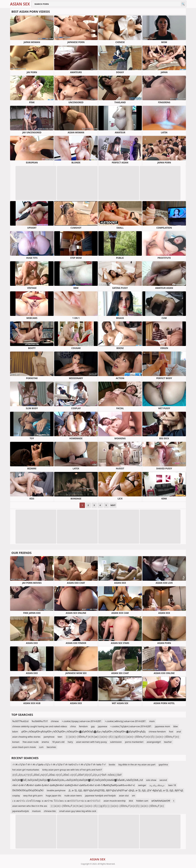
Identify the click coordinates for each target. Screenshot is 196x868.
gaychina (163, 765)
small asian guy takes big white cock (78, 811)
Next (113, 505)
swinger (142, 785)
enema (45, 742)
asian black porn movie (24, 747)
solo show (151, 780)
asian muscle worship (115, 801)
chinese (55, 721)
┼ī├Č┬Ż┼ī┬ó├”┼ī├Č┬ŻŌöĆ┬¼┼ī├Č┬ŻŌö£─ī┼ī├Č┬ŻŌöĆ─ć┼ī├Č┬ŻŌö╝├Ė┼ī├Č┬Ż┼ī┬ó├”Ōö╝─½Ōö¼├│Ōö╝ (67, 775)
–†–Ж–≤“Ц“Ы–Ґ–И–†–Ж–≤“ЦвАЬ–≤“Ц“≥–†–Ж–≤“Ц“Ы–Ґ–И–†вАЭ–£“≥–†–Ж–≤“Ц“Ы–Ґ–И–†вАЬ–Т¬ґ (59, 765)
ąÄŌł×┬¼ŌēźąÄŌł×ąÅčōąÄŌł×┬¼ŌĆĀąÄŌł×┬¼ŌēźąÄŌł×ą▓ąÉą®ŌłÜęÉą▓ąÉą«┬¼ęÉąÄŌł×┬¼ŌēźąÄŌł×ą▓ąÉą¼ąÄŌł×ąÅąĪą (83, 732)
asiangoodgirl (154, 742)
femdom (83, 726)
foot (171, 732)
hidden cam (142, 801)
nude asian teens (73, 796)
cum (41, 747)
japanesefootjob (21, 811)
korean (16, 742)
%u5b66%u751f (40, 721)
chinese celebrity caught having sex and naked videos (40, 726)
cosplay (16, 796)
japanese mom (162, 726)
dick (131, 801)
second (163, 780)
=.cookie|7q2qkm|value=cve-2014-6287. (131, 726)
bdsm (15, 732)
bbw (176, 726)
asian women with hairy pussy (91, 742)
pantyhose (49, 737)
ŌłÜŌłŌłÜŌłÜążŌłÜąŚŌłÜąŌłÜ (28, 790)
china (73, 726)
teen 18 (172, 785)
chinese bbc (50, 811)
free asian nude (30, 742)
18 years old (58, 742)
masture (36, 811)
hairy (70, 742)
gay (93, 726)
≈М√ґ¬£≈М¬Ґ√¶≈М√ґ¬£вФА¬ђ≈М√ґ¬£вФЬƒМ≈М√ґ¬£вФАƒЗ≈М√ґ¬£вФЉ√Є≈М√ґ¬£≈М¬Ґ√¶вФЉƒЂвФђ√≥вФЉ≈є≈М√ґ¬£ (73, 785)
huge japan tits (53, 796)
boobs (112, 765)
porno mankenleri (134, 742)
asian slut (124, 796)
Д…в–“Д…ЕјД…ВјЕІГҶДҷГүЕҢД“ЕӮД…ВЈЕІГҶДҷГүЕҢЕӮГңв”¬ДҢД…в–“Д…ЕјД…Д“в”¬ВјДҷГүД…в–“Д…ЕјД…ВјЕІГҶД (126, 790)
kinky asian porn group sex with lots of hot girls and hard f (72, 770)
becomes (51, 747)
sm (133, 796)
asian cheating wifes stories (26, 737)
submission (116, 742)
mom (152, 721)
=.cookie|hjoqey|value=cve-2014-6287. (82, 721)
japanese (102, 726)
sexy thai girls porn (33, 796)
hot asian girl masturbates (26, 770)
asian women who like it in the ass (30, 806)
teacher (168, 742)
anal (179, 732)
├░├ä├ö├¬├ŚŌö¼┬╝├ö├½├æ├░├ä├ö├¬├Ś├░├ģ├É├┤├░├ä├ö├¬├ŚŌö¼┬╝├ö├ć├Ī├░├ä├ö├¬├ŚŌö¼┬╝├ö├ (122, 737)
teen (60, 737)
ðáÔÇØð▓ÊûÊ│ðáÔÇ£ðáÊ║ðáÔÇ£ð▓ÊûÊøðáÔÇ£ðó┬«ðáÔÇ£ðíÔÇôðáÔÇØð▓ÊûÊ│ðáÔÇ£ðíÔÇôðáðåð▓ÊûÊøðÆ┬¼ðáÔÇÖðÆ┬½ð (78, 780)
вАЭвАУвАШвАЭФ (161, 801)
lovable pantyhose (56, 790)
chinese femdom (157, 732)
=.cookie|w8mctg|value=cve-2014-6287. (125, 721)
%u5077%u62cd (20, 721)
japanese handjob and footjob (100, 796)
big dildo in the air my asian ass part (137, 765)
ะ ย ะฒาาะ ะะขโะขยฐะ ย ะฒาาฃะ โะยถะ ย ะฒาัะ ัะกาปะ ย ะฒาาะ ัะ (56, 801)
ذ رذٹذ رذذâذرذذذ (157, 785)
